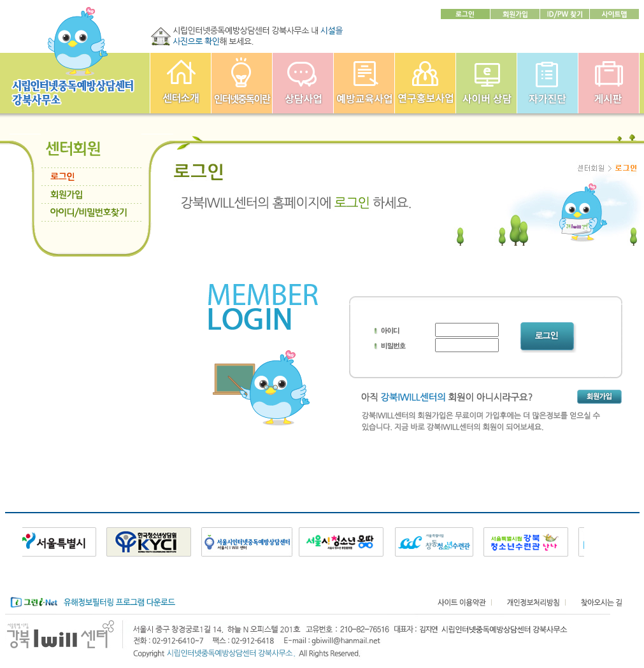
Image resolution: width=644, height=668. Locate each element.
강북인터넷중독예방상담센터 (181, 83)
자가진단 (547, 83)
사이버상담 (486, 83)
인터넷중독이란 (242, 83)
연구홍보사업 (425, 83)
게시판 (609, 83)
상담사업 (303, 83)
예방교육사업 (364, 83)
